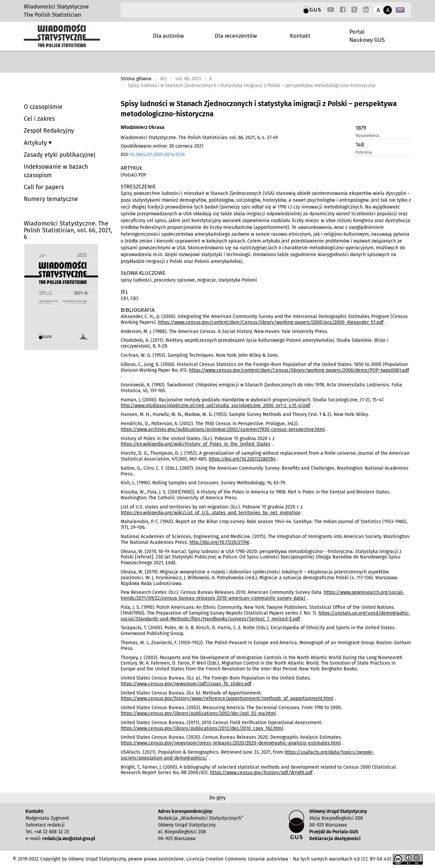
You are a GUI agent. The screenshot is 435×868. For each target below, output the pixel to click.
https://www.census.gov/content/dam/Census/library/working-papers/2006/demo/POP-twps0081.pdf (299, 370)
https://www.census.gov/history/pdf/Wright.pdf (261, 773)
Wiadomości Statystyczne (56, 6)
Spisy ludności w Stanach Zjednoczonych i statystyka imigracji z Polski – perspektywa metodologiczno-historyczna (259, 109)
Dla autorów (168, 36)
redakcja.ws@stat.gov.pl (69, 839)
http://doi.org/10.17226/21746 (219, 542)
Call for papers (44, 187)
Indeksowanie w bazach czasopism (56, 171)
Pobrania (364, 152)
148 (360, 145)
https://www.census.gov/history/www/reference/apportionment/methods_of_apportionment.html (227, 698)
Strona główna (136, 79)
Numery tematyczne (51, 199)
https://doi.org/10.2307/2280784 (242, 459)
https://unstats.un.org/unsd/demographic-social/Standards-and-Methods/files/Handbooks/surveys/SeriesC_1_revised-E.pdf (265, 616)
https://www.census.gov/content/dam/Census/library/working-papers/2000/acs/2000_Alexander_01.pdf (271, 322)
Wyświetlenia (367, 136)
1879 (361, 128)
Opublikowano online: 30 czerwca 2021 (162, 146)
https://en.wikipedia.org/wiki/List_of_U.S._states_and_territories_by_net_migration (211, 513)
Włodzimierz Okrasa (143, 127)
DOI (153, 155)
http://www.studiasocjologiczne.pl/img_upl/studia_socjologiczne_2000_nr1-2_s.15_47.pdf (215, 406)
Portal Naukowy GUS (367, 36)
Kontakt (300, 36)
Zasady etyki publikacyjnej (60, 155)
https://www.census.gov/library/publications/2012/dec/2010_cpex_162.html (202, 728)
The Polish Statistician (53, 15)
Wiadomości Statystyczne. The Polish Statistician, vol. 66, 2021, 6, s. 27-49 (199, 138)
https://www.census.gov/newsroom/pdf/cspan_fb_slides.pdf (186, 684)
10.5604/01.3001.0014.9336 (157, 155)
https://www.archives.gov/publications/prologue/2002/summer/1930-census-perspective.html (223, 429)
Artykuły (36, 143)
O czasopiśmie (43, 107)
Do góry (217, 798)
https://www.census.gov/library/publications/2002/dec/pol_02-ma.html (198, 713)
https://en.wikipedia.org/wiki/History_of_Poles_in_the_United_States (196, 444)
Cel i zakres (39, 119)
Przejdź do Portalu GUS (334, 832)
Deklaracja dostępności (335, 839)
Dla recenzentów (236, 36)
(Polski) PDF (134, 175)
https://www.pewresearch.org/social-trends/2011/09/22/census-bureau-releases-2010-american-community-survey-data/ (263, 595)
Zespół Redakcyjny (49, 131)
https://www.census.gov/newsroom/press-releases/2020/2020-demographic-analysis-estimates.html (231, 743)
